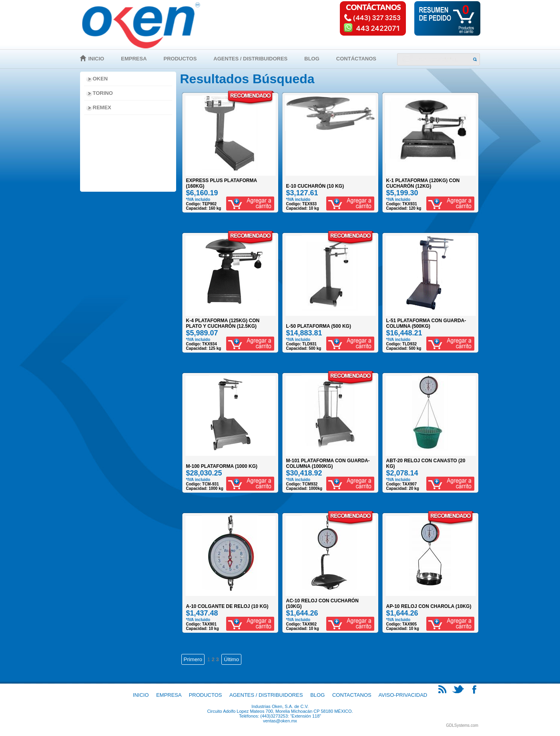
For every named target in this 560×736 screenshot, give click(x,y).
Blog (312, 59)
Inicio (96, 59)
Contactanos (352, 695)
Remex (102, 107)
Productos (180, 59)
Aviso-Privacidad (403, 695)
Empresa (134, 59)
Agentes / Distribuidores (250, 59)
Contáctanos (356, 59)
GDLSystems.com (462, 725)
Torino (103, 93)
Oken (100, 79)
